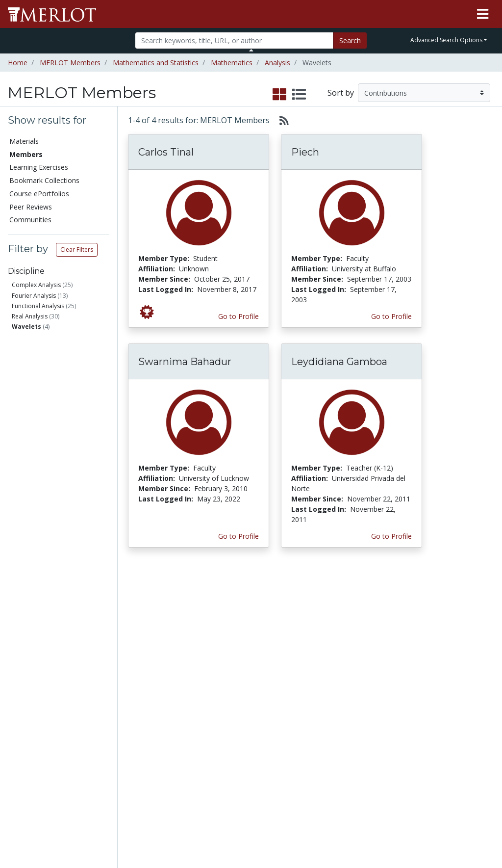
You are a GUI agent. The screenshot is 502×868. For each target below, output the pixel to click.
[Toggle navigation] (483, 14)
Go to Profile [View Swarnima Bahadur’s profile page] (238, 536)
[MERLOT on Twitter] (435, 832)
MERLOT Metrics (321, 612)
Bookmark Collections (44, 180)
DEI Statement (387, 797)
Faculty (39, 362)
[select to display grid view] (279, 95)
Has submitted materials (63, 457)
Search (350, 40)
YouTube (308, 705)
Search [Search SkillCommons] (445, 612)
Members (26, 154)
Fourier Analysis (34, 296)
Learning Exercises (39, 167)
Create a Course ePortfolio (108, 669)
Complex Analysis (36, 285)
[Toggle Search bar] (251, 50)
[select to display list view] (299, 95)
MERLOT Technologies (388, 658)
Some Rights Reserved (254, 823)
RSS (18, 746)
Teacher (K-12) (49, 386)
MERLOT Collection (382, 637)
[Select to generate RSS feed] (280, 120)
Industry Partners (180, 695)
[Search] (234, 40)
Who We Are (384, 621)
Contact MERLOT (321, 823)
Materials (24, 141)
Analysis (277, 63)
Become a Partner (239, 627)
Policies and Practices (383, 761)
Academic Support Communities (177, 653)
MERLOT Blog (316, 674)
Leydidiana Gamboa (339, 362)
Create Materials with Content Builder (109, 643)
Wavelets (26, 327)
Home (18, 63)
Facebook (309, 684)
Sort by (341, 93)
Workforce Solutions (452, 628)
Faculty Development (388, 740)
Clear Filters (77, 250)
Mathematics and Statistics (156, 63)
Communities (30, 220)
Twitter (305, 695)
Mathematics (232, 63)
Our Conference (319, 622)
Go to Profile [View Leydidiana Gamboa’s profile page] (391, 536)
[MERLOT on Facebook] (409, 832)
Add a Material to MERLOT (110, 617)
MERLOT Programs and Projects (319, 643)
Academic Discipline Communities (177, 622)
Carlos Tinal (166, 152)
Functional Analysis (38, 306)
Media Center (315, 664)
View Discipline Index (36, 731)
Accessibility (383, 786)
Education (43, 422)
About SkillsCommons (462, 648)
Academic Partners (169, 679)
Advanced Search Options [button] (446, 40)
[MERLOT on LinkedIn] (460, 832)
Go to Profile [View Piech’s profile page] (391, 316)
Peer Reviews (31, 207)
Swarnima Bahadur (185, 362)
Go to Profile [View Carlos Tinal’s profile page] (238, 316)
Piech (305, 152)
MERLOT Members (70, 63)
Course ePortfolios (39, 194)
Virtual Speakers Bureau (38, 710)
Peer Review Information (386, 709)
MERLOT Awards (391, 724)
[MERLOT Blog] (485, 832)
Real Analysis (30, 316)
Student (40, 374)
